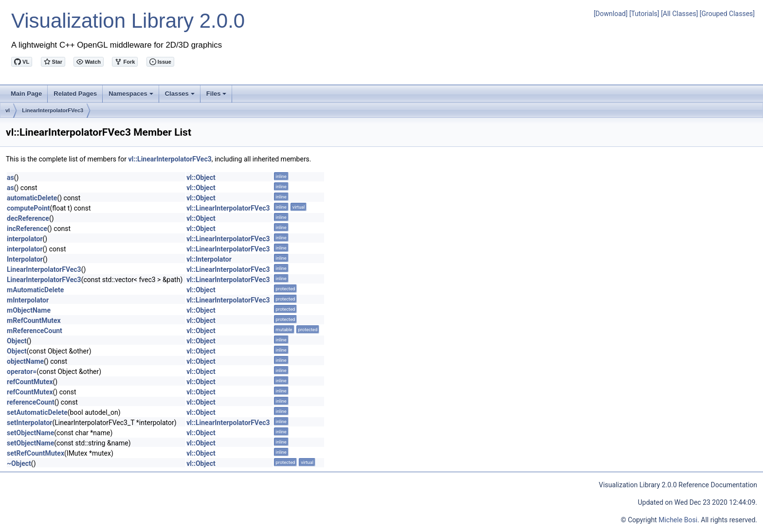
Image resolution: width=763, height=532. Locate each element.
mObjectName (29, 310)
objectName (25, 361)
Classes (181, 96)
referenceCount (31, 402)
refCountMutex (30, 382)
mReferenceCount (35, 331)
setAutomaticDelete (37, 412)
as (10, 177)
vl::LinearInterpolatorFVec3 (170, 159)
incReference (27, 229)
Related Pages (75, 94)
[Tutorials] (644, 14)
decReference (28, 218)
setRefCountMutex (36, 453)
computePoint (28, 208)
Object (17, 341)
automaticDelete (32, 198)
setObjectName (30, 433)
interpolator (25, 239)
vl (8, 110)
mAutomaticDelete (35, 290)
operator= (22, 372)
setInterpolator (29, 423)
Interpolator (25, 259)
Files (217, 96)
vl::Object (201, 177)
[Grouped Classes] (727, 14)
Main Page (26, 94)
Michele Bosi (678, 520)
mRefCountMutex (34, 320)
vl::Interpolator (209, 259)
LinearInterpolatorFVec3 (53, 110)
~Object (19, 463)
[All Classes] (679, 14)
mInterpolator (28, 300)
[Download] (611, 14)
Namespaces (132, 96)
